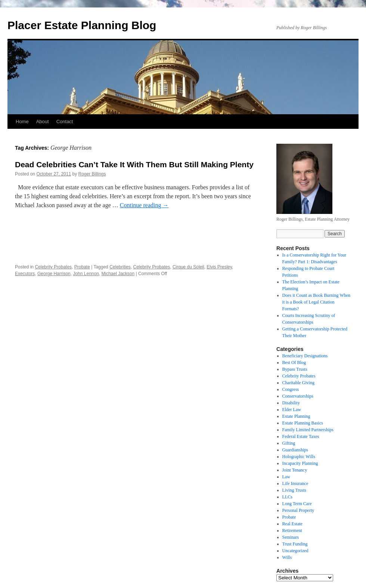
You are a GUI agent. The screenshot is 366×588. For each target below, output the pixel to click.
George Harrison (54, 274)
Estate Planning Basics (303, 423)
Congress (291, 389)
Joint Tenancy (295, 470)
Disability (291, 403)
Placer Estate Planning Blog (82, 25)
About (43, 122)
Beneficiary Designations (305, 356)
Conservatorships (298, 396)
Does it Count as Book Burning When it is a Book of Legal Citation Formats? (316, 302)
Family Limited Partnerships (308, 430)
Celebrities (120, 267)
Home (22, 122)
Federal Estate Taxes (301, 436)
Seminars (291, 537)
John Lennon (86, 274)
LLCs (287, 497)
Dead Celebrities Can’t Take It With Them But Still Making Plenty (134, 164)
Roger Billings (92, 174)
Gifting (289, 443)
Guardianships (295, 450)
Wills (287, 557)
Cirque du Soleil (188, 267)
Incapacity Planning (300, 463)
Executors (25, 274)
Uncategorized (295, 551)
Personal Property (298, 510)
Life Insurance (295, 483)
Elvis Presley (219, 267)
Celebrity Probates (53, 267)
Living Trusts (294, 490)
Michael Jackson (118, 274)
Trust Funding (295, 544)
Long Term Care (297, 504)
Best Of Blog (294, 363)
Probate (82, 267)
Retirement (292, 531)
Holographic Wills (299, 457)
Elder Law (292, 410)
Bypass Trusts (295, 369)
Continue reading (144, 205)
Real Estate (292, 524)
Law (286, 477)
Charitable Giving (298, 383)
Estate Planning (296, 416)
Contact (65, 122)
